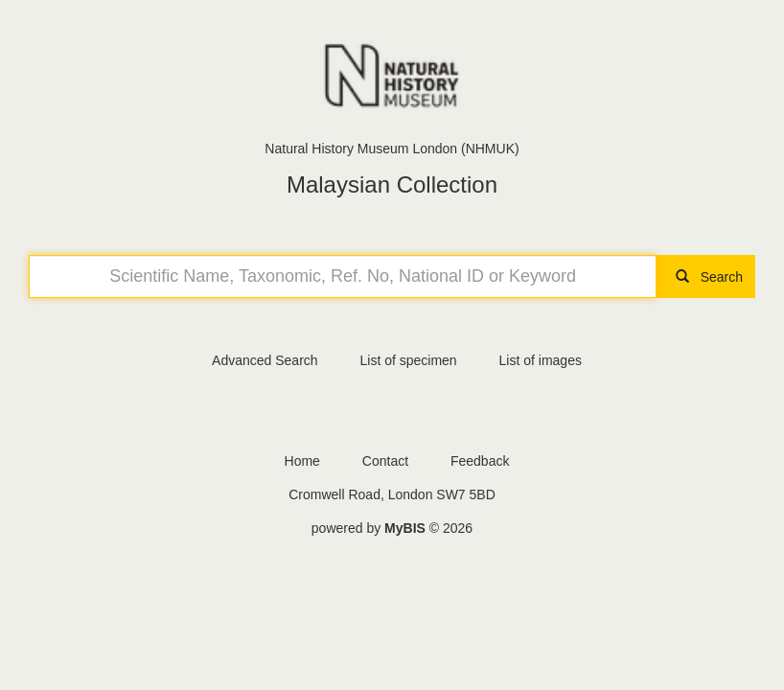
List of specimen (408, 360)
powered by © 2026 (392, 528)
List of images (541, 360)
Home (302, 461)
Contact (385, 461)
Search (705, 277)
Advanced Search (265, 360)
